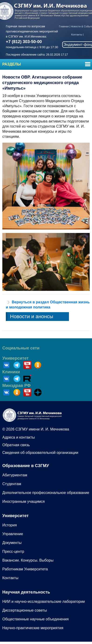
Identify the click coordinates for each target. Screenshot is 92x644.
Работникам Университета (25, 569)
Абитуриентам (15, 475)
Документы (12, 543)
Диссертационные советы (25, 610)
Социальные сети (21, 348)
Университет (15, 358)
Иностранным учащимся (24, 501)
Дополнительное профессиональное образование (46, 493)
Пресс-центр (13, 551)
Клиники (11, 372)
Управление (13, 534)
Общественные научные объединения (36, 619)
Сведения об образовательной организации (40, 453)
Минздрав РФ (17, 386)
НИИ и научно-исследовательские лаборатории (44, 602)
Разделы (12, 64)
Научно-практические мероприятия (33, 628)
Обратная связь (16, 445)
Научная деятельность (26, 592)
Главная (64, 26)
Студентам (12, 484)
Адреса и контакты (19, 437)
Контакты (77, 35)
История (10, 525)
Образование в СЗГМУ (26, 466)
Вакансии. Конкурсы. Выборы (28, 560)
